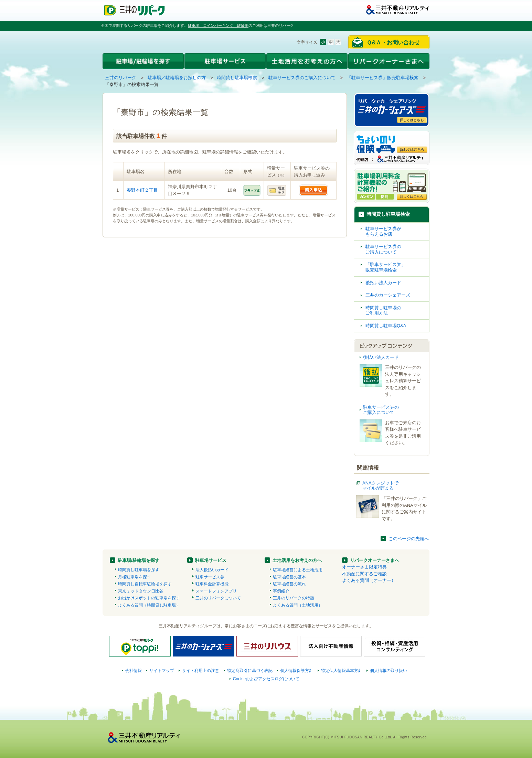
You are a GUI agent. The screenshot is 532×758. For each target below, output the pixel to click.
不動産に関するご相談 (364, 574)
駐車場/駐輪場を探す (139, 560)
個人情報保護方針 (297, 671)
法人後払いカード (212, 570)
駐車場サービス (211, 560)
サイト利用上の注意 (201, 671)
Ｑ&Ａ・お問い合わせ (393, 42)
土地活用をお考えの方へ (297, 560)
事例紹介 (281, 591)
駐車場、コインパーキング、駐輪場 (218, 25)
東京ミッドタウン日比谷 (141, 591)
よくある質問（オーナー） (369, 580)
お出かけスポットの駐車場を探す (149, 598)
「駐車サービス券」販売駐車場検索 (383, 78)
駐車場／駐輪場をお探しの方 (177, 78)
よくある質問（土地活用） (298, 605)
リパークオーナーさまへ (375, 560)
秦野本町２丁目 (142, 190)
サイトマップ (162, 671)
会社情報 (134, 671)
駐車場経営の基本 (289, 577)
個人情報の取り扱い (389, 671)
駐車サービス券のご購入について (302, 78)
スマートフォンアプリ (216, 591)
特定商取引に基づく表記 (250, 671)
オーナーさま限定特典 (364, 567)
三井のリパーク (121, 78)
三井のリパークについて (218, 598)
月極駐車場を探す (135, 577)
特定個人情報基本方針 (342, 671)
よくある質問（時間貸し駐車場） (149, 605)
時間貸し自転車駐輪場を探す (145, 584)
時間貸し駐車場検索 (237, 78)
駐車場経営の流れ (289, 584)
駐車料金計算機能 (212, 584)
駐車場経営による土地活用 (298, 570)
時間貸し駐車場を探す (139, 570)
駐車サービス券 (210, 577)
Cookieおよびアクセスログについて (266, 679)
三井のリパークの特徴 (294, 598)
